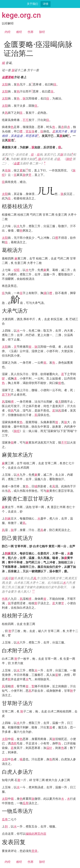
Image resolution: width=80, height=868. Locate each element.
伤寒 (31, 32)
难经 (19, 32)
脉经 (42, 32)
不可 (26, 120)
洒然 (14, 743)
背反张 (30, 131)
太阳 (5, 84)
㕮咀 (17, 270)
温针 (49, 748)
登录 (34, 851)
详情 (46, 4)
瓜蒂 (26, 803)
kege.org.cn (21, 15)
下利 (8, 395)
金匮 (17, 163)
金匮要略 (8, 77)
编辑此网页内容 (36, 834)
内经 (8, 32)
